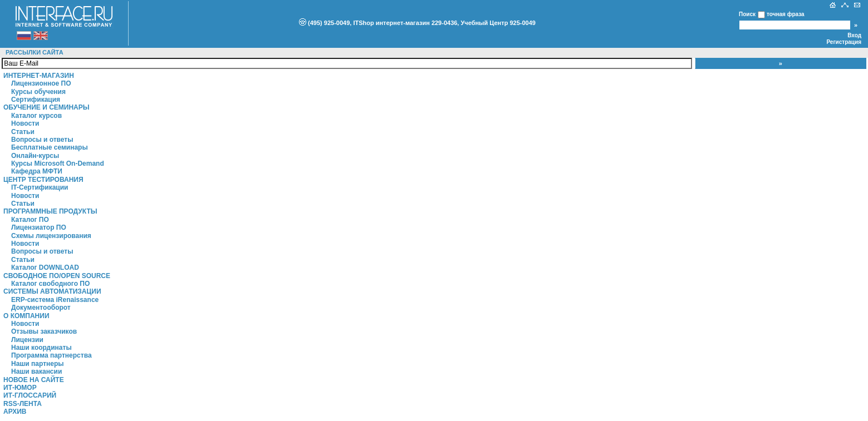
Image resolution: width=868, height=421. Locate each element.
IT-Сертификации (40, 187)
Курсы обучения (38, 92)
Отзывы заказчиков (44, 331)
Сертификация (36, 100)
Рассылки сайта (35, 52)
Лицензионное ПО (41, 83)
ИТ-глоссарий (30, 395)
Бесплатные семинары (50, 147)
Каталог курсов (36, 116)
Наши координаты (41, 348)
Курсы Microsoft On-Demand (58, 164)
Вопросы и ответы (42, 140)
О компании (26, 316)
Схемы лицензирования (51, 236)
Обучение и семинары (46, 107)
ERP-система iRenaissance (55, 300)
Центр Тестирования (43, 180)
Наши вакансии (36, 372)
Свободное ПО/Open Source (57, 276)
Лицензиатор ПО (39, 227)
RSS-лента (23, 404)
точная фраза (786, 14)
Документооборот (41, 308)
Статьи (23, 132)
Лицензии (27, 340)
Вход (854, 35)
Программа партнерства (52, 355)
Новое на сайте (34, 380)
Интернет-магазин (39, 76)
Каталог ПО (30, 220)
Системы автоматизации (52, 291)
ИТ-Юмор (20, 388)
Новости (25, 123)
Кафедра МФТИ (37, 171)
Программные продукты (50, 211)
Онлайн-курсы (35, 156)
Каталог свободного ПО (50, 284)
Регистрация (844, 42)
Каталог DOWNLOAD (45, 268)
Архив (15, 412)
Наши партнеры (38, 364)
